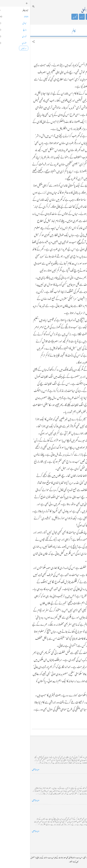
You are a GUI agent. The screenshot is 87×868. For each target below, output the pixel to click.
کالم (67, 17)
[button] (3, 42)
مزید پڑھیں (5, 769)
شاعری (59, 17)
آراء (52, 17)
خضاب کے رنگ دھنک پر (75, 777)
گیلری (45, 17)
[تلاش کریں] (3, 6)
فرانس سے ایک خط (77, 808)
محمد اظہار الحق (59, 10)
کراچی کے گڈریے (77, 747)
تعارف (74, 17)
